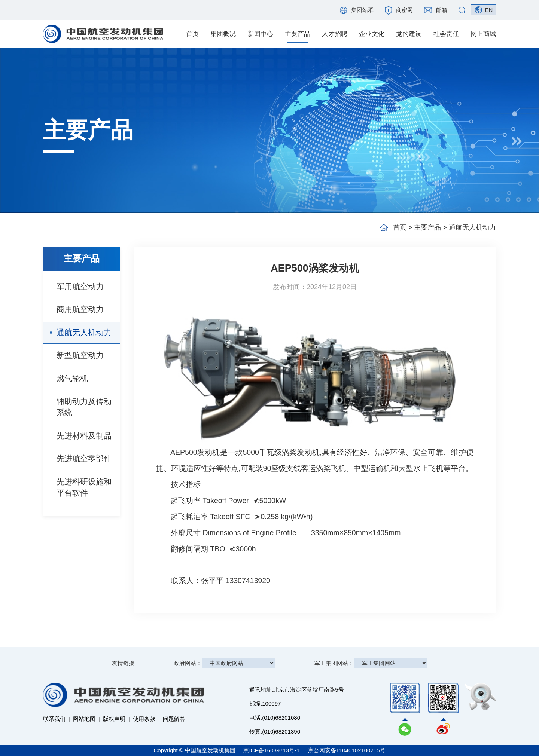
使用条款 (144, 719)
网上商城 (483, 34)
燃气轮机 (72, 378)
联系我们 (54, 719)
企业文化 (372, 34)
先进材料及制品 (84, 436)
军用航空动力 (80, 286)
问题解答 (174, 719)
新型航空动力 (80, 355)
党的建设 (409, 34)
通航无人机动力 (84, 332)
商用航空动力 (80, 309)
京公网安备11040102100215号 (347, 750)
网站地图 (84, 719)
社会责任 (446, 34)
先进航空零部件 (84, 458)
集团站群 (362, 10)
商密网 (404, 10)
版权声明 (114, 719)
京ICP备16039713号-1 (272, 750)
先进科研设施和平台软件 (84, 487)
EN (489, 10)
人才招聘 (335, 34)
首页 (192, 34)
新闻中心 (261, 34)
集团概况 (223, 34)
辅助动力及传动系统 (84, 407)
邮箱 (442, 10)
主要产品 (298, 34)
